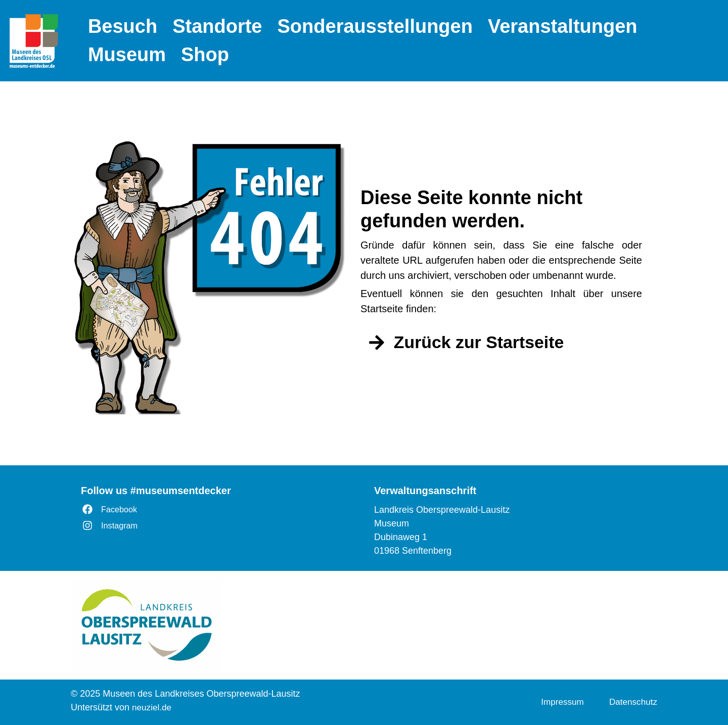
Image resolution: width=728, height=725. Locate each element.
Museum (127, 55)
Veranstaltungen (563, 26)
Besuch (123, 26)
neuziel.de (153, 707)
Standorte (217, 26)
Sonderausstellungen (375, 26)
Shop (205, 55)
